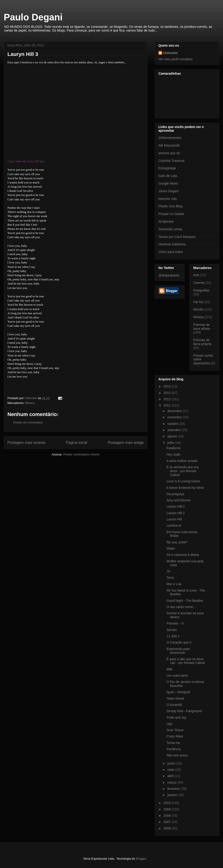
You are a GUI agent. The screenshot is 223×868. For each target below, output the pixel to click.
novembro (175, 417)
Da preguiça (175, 494)
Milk (169, 669)
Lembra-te (174, 525)
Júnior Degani (168, 191)
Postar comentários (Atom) (81, 454)
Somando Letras (170, 229)
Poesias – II (175, 623)
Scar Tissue (175, 730)
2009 (168, 809)
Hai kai (198, 302)
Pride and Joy (177, 717)
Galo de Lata (168, 176)
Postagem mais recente (26, 443)
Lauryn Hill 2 (176, 513)
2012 (168, 399)
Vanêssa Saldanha (172, 244)
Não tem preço (177, 755)
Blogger (141, 859)
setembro (174, 430)
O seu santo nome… (181, 607)
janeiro (173, 795)
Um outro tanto (177, 676)
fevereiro (174, 789)
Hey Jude (173, 455)
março (172, 782)
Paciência (174, 749)
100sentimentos (170, 138)
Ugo (170, 724)
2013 (168, 393)
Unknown (170, 53)
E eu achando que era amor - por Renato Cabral (183, 471)
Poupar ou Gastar (171, 214)
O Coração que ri (179, 642)
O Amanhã (174, 705)
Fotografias (201, 290)
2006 (168, 828)
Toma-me (173, 743)
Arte (196, 275)
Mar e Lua (174, 584)
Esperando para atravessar (178, 651)
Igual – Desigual (178, 692)
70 (168, 571)
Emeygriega (167, 168)
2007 (168, 822)
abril (171, 776)
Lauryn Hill (174, 519)
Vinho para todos (171, 252)
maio (171, 770)
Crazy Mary (175, 736)
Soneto (172, 630)
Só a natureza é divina (183, 555)
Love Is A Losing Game (183, 481)
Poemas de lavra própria (202, 342)
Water (171, 548)
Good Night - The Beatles (185, 601)
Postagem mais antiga (126, 443)
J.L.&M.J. (173, 636)
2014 (168, 386)
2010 (168, 803)
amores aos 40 (169, 153)
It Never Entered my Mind (185, 488)
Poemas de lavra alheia (202, 327)
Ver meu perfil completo (175, 59)
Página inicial (77, 443)
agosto (173, 436)
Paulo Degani (33, 17)
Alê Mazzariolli (169, 145)
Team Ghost (175, 698)
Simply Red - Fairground (184, 711)
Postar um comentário (28, 422)
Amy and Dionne (179, 500)
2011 (168, 405)
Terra (170, 578)
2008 (168, 816)
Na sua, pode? (177, 542)
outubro (173, 424)
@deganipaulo (169, 275)
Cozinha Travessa (171, 161)
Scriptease (166, 221)
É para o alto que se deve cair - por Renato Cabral (186, 661)
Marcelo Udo (168, 199)
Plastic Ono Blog (171, 206)
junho (172, 763)
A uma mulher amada (182, 461)
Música (30, 403)
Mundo (198, 309)
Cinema (199, 283)
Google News (168, 183)
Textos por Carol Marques (177, 237)
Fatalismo (174, 448)
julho (171, 443)
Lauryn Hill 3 (176, 506)
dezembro (175, 411)
